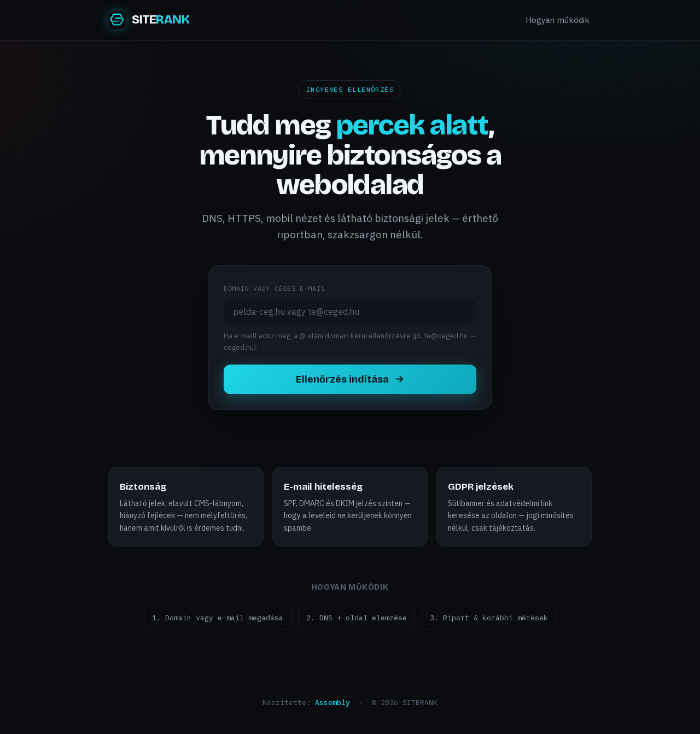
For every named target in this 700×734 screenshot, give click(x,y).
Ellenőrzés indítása (350, 379)
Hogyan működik (558, 20)
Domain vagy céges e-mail (274, 288)
